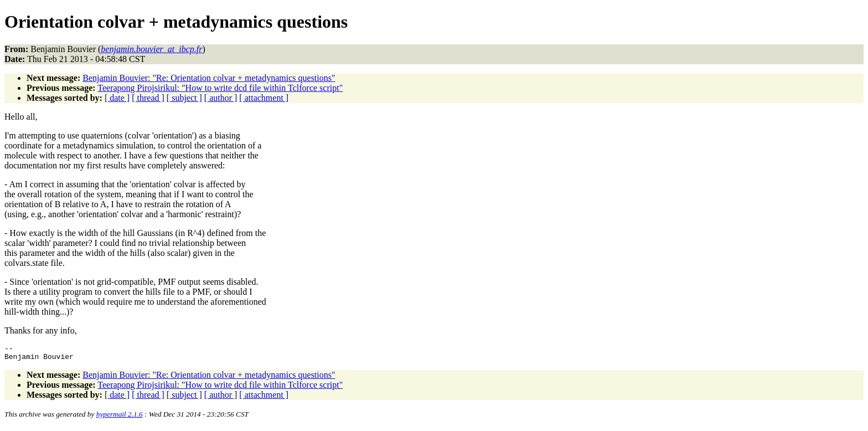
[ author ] (221, 98)
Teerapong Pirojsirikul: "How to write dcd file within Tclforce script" (220, 88)
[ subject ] (184, 98)
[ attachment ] (264, 98)
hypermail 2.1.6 (120, 417)
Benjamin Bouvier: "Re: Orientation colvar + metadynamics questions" (209, 78)
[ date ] (117, 98)
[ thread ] (148, 98)
